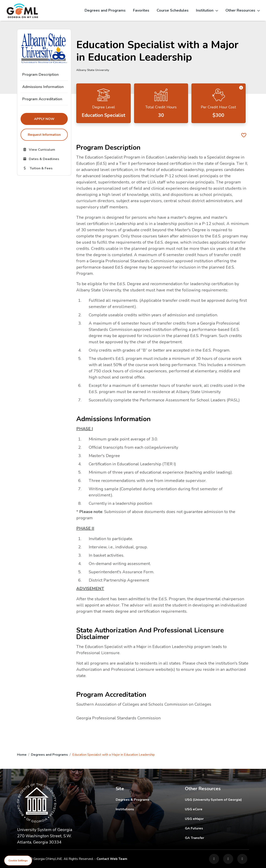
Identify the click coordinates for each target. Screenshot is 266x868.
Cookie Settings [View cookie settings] (18, 861)
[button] (241, 88)
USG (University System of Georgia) (217, 800)
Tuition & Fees (45, 168)
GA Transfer (217, 838)
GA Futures (217, 828)
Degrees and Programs (105, 10)
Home (22, 755)
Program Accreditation (42, 99)
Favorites (141, 10)
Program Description (40, 75)
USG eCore (217, 809)
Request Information (44, 135)
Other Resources (243, 10)
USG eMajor (217, 819)
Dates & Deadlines (45, 159)
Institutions (125, 809)
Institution (207, 10)
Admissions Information (43, 87)
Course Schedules (173, 10)
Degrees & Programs (133, 800)
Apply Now (51, 119)
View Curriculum (45, 149)
